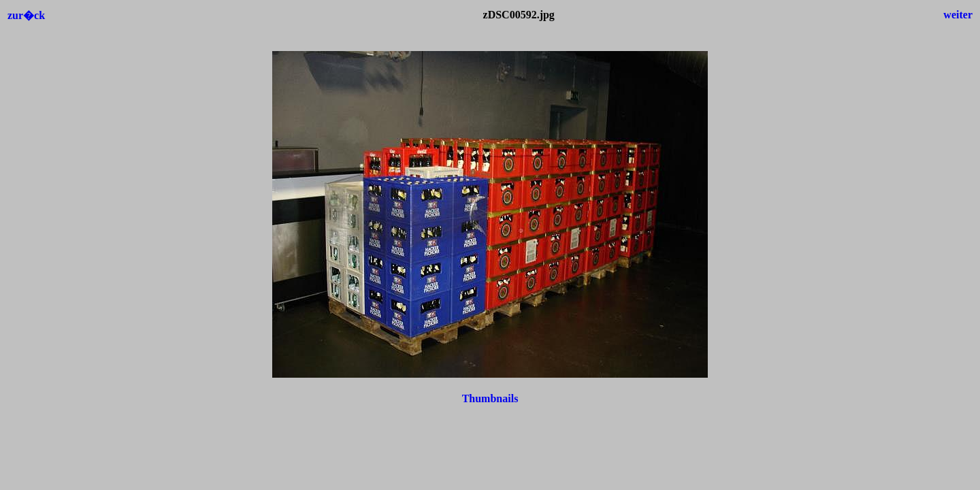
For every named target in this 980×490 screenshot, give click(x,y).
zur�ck (26, 15)
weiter (958, 15)
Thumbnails (490, 398)
